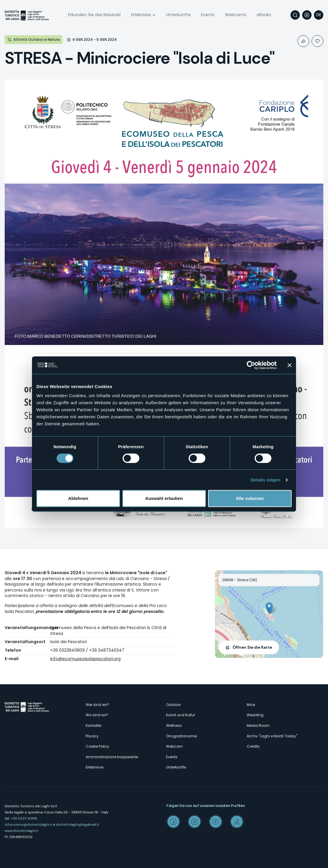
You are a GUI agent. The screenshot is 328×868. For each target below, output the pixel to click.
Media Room (258, 725)
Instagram (195, 822)
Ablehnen (78, 498)
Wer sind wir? (97, 705)
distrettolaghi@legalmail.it (78, 825)
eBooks (264, 15)
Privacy (92, 736)
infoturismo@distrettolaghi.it (28, 825)
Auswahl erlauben (164, 498)
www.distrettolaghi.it (22, 831)
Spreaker (237, 822)
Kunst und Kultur (181, 715)
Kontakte (93, 725)
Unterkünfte (178, 15)
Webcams (236, 15)
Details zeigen (265, 480)
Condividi (303, 41)
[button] (269, 608)
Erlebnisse (141, 15)
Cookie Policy (97, 746)
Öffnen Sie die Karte (252, 647)
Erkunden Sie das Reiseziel (94, 15)
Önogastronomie (181, 736)
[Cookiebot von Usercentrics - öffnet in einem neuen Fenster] (251, 365)
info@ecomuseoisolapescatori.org (85, 659)
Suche (295, 15)
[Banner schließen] (290, 365)
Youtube (216, 822)
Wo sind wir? (97, 715)
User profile (307, 15)
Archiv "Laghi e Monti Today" (272, 736)
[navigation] (319, 15)
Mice (251, 705)
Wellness (174, 725)
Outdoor (173, 705)
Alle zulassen (250, 498)
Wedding (255, 715)
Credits (253, 746)
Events (208, 15)
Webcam (174, 746)
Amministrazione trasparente (112, 757)
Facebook (173, 822)
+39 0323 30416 (24, 818)
